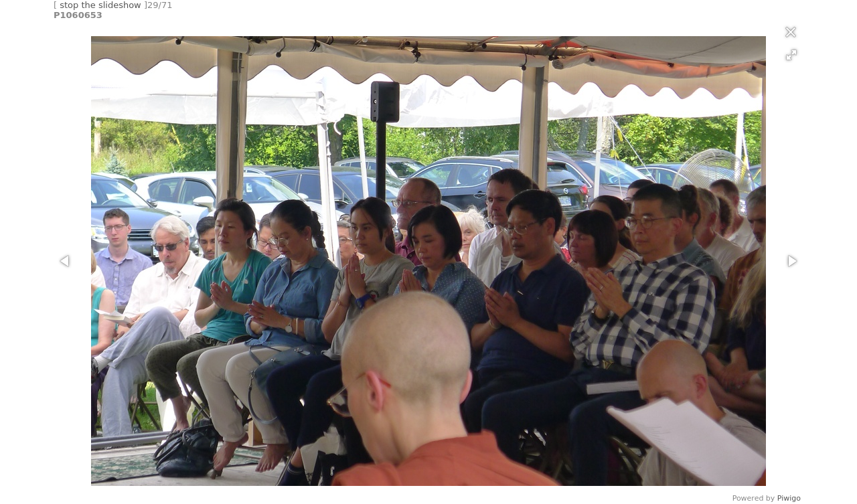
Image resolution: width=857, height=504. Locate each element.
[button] (791, 55)
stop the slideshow (100, 5)
